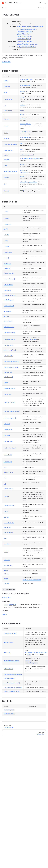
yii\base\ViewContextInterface (27, 44)
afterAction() (7, 264)
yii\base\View (24, 182)
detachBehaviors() (9, 333)
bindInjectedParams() (10, 633)
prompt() (6, 511)
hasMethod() (8, 455)
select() (6, 552)
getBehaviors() (8, 377)
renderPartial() (8, 532)
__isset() (6, 235)
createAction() (8, 321)
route (5, 165)
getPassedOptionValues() (12, 411)
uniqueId (6, 177)
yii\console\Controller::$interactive (36, 652)
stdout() (6, 574)
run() (5, 538)
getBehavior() (8, 372)
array (22, 143)
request (6, 155)
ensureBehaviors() (9, 339)
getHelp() (7, 383)
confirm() (6, 316)
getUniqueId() (8, 430)
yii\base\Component (24, 36)
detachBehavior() (9, 327)
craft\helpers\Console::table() (32, 580)
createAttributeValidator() (12, 661)
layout (6, 126)
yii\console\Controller (24, 32)
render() (6, 517)
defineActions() (8, 669)
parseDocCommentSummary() (13, 688)
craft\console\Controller (28, 29)
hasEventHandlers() (10, 448)
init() (5, 468)
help (5, 106)
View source (6, 62)
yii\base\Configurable (24, 42)
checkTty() (7, 652)
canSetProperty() (9, 306)
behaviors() (7, 291)
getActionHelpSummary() (11, 362)
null (31, 80)
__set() (6, 241)
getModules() (8, 394)
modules (6, 139)
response (7, 160)
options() (6, 496)
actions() (6, 258)
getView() (7, 435)
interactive (7, 119)
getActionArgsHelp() (10, 350)
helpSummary (8, 111)
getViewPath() (8, 441)
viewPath (7, 191)
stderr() (6, 570)
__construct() (8, 224)
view (5, 184)
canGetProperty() (9, 300)
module (6, 133)
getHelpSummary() (9, 388)
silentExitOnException (10, 171)
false (29, 124)
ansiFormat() (8, 268)
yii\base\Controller (23, 34)
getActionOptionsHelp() (11, 367)
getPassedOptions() (10, 418)
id (4, 114)
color (5, 92)
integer (5, 614)
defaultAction (8, 99)
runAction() (7, 544)
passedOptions (8, 150)
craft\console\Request (27, 155)
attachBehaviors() (9, 279)
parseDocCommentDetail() (12, 683)
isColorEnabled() (9, 472)
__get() (6, 229)
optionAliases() (8, 489)
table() (6, 579)
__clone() (6, 218)
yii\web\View (33, 182)
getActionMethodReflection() (13, 675)
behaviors (7, 86)
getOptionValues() (9, 402)
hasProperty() (8, 462)
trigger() (6, 583)
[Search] (40, 3)
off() (5, 478)
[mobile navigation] (45, 3)
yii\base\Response (26, 159)
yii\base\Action (25, 80)
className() (8, 312)
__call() (6, 212)
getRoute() (7, 424)
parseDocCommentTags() (12, 691)
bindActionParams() (10, 295)
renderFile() (7, 528)
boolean (23, 91)
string (22, 97)
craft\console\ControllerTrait (27, 47)
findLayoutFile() (9, 345)
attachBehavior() (9, 273)
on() (5, 484)
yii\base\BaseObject (24, 39)
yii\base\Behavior (25, 85)
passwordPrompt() (9, 505)
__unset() (6, 246)
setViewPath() (8, 566)
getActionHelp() (9, 356)
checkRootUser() (9, 642)
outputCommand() (9, 678)
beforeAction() (8, 285)
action (6, 81)
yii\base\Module (25, 132)
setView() (7, 560)
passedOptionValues (10, 144)
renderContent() (9, 523)
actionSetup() (8, 252)
